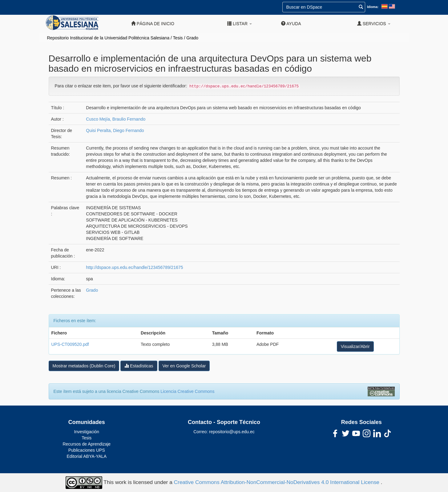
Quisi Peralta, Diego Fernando (115, 130)
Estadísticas (139, 366)
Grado (192, 38)
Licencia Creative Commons (187, 391)
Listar (240, 24)
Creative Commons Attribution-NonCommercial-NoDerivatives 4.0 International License (277, 482)
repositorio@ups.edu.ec (232, 432)
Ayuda (291, 24)
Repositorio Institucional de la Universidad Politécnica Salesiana (108, 38)
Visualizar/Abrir (355, 346)
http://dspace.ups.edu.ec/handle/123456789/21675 (134, 267)
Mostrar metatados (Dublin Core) (84, 366)
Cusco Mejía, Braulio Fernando (116, 119)
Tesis (178, 38)
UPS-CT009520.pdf (70, 344)
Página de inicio (153, 24)
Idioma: (373, 7)
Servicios (374, 24)
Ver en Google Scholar (184, 366)
